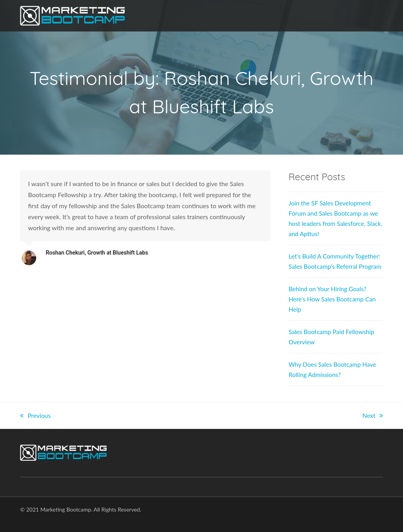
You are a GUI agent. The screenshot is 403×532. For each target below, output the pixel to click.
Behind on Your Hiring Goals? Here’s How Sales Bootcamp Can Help (334, 309)
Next (372, 426)
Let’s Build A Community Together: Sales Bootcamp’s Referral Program (326, 266)
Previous (36, 426)
